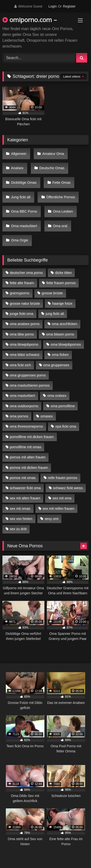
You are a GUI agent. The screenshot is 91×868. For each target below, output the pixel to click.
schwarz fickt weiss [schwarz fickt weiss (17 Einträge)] (68, 488)
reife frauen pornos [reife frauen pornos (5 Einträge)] (62, 478)
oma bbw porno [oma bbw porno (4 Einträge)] (22, 334)
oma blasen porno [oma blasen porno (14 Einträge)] (60, 334)
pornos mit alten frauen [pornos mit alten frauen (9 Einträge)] (28, 457)
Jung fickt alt (21, 197)
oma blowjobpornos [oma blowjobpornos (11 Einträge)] (66, 344)
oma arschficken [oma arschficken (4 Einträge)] (65, 324)
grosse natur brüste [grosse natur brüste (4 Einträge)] (25, 303)
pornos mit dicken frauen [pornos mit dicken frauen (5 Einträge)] (29, 468)
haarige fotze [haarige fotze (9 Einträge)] (62, 303)
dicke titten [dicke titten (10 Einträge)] (63, 273)
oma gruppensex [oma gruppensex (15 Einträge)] (56, 365)
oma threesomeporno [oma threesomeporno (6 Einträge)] (26, 426)
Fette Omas (62, 183)
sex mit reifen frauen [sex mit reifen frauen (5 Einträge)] (58, 509)
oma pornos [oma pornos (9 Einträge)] (19, 416)
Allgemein (19, 154)
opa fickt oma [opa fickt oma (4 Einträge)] (66, 426)
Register (69, 6)
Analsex (17, 168)
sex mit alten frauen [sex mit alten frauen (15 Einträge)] (25, 498)
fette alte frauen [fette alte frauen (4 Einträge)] (22, 283)
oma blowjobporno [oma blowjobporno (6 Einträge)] (24, 344)
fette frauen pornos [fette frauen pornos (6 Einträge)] (61, 283)
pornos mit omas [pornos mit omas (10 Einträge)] (23, 478)
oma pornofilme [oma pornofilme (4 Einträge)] (63, 406)
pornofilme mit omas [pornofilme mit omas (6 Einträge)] (25, 447)
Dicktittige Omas (24, 183)
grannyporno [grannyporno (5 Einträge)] (20, 293)
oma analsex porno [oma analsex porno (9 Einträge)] (25, 324)
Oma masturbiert (24, 226)
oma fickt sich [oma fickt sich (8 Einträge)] (20, 365)
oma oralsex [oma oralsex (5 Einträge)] (57, 396)
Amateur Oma (53, 154)
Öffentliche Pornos (61, 197)
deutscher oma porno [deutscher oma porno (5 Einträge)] (26, 273)
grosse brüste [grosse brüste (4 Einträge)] (52, 293)
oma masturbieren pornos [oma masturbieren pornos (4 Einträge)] (30, 385)
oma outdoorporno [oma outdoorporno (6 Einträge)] (24, 406)
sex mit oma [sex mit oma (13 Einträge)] (62, 498)
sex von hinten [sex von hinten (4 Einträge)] (21, 519)
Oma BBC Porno (24, 211)
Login (52, 6)
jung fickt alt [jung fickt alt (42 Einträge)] (55, 314)
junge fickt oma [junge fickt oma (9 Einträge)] (21, 314)
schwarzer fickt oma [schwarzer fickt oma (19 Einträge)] (25, 488)
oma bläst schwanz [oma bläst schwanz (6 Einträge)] (25, 355)
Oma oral (60, 226)
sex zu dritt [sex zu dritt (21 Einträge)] (18, 529)
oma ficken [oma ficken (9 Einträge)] (60, 355)
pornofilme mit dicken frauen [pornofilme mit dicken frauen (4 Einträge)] (32, 437)
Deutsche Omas (52, 168)
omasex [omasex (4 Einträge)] (47, 416)
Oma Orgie (20, 240)
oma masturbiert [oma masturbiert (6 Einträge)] (22, 396)
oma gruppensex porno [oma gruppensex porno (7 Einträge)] (28, 375)
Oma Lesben (63, 211)
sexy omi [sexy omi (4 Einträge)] (52, 519)
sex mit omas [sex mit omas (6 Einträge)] (20, 509)
